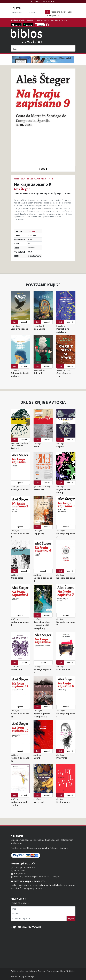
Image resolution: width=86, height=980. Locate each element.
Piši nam (64, 20)
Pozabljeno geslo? (58, 12)
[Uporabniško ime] (17, 13)
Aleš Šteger (22, 189)
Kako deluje (55, 20)
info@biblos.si (20, 874)
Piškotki (14, 976)
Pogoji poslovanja (26, 976)
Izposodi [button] (43, 169)
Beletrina (32, 231)
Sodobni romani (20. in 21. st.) (25, 179)
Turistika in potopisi (45, 179)
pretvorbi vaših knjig (52, 885)
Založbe (22, 20)
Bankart (64, 848)
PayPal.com (52, 848)
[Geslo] (34, 13)
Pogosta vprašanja (42, 20)
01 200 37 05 (20, 870)
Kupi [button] (14, 322)
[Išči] (43, 48)
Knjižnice (15, 20)
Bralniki (30, 20)
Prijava (71, 918)
